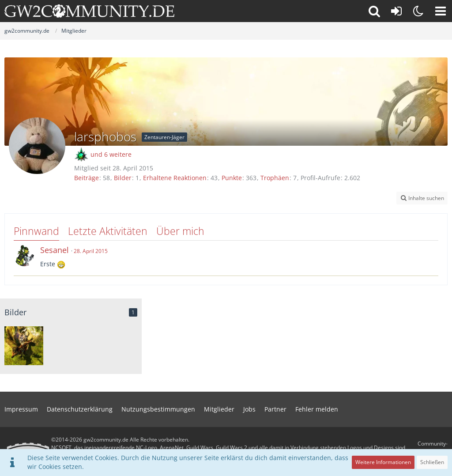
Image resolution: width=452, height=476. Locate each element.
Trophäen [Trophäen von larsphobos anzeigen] (275, 178)
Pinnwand (36, 231)
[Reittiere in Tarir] (24, 346)
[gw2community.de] (89, 11)
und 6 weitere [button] (111, 154)
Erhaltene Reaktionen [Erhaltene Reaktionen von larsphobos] (175, 178)
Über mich (180, 231)
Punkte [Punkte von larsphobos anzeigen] (232, 178)
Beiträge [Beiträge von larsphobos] (87, 178)
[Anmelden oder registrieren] (396, 11)
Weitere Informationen (383, 462)
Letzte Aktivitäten (108, 231)
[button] (441, 11)
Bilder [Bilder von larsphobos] (123, 178)
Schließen (432, 462)
